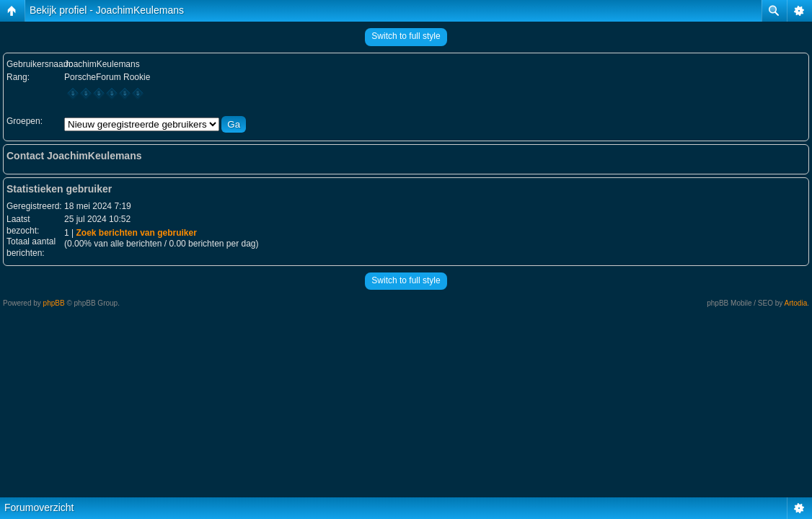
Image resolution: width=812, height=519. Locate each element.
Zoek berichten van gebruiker (136, 233)
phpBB (54, 303)
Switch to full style (406, 36)
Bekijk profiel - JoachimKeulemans (107, 10)
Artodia (796, 303)
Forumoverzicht (39, 507)
